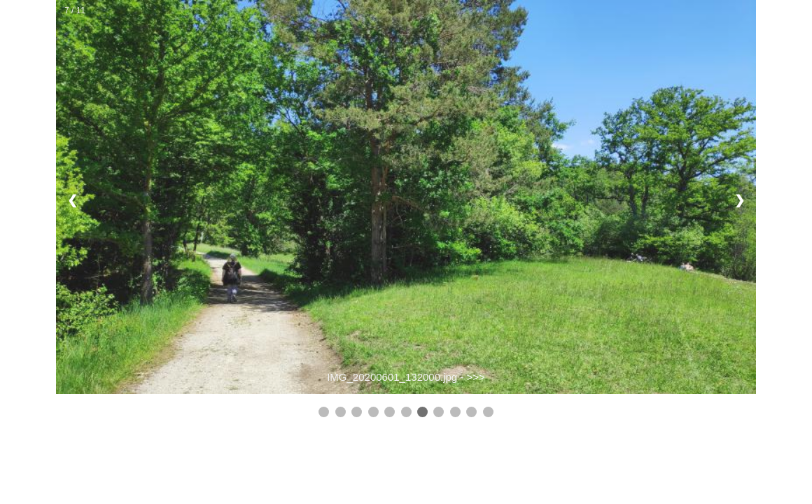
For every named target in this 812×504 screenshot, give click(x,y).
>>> (476, 377)
